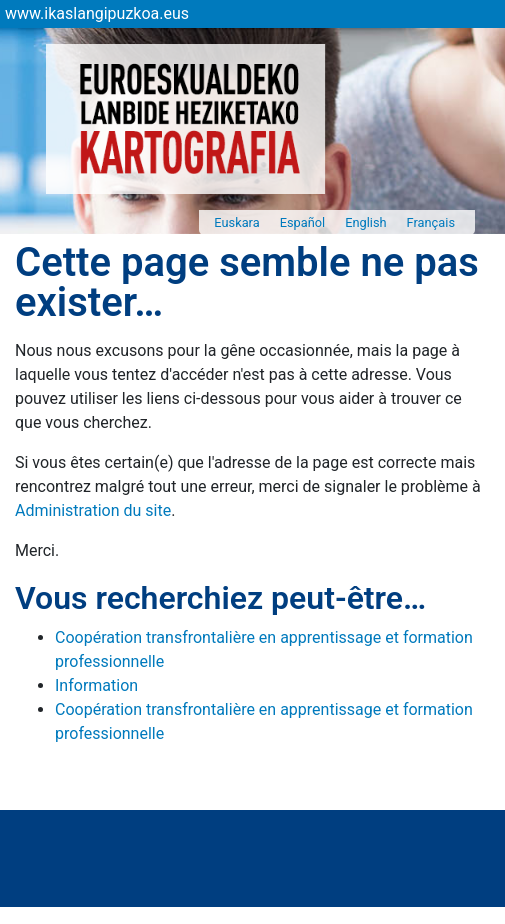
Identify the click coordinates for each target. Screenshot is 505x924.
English (365, 222)
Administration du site (93, 510)
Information (96, 685)
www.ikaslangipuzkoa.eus (97, 13)
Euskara (236, 222)
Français (431, 222)
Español (303, 222)
